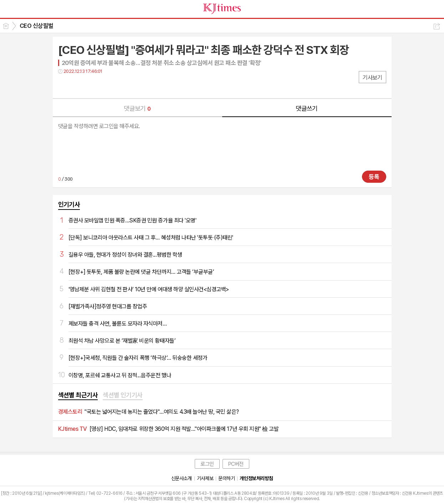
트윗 (79, 86)
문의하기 (226, 478)
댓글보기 (137, 108)
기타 (107, 86)
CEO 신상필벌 (37, 26)
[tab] (78, 395)
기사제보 (205, 478)
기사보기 (372, 78)
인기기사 (69, 204)
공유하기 (437, 26)
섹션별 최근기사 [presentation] (78, 395)
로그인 (207, 464)
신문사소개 (182, 478)
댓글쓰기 (307, 108)
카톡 (93, 86)
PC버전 (236, 464)
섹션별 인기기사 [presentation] (123, 395)
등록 (374, 177)
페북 (64, 86)
